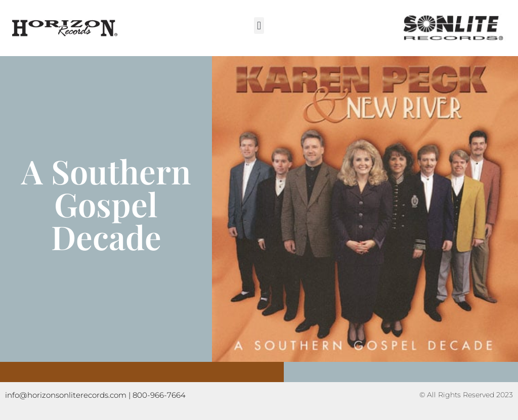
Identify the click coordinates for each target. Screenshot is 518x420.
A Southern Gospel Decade (106, 204)
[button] (259, 26)
